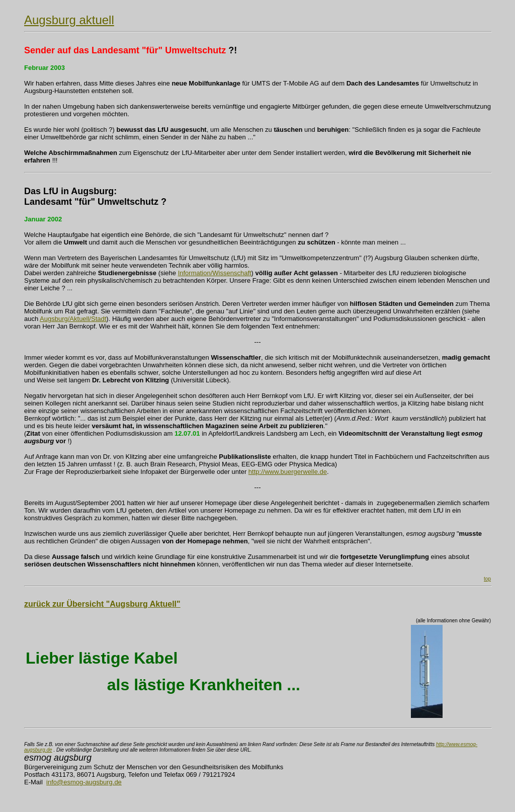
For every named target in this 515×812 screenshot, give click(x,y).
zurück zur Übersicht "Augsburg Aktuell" (102, 604)
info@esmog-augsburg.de (84, 782)
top (487, 579)
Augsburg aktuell (69, 20)
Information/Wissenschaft (215, 273)
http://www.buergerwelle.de (288, 472)
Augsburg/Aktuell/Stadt (73, 319)
